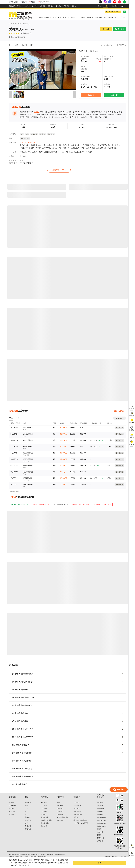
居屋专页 (28, 830)
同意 (122, 864)
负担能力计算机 (46, 824)
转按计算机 (45, 827)
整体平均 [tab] (83, 51)
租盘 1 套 (114, 95)
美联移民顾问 (101, 824)
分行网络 (44, 812)
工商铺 (19, 6)
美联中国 (100, 815)
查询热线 (44, 815)
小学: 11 (23, 143)
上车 (27, 812)
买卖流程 (28, 833)
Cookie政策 (43, 865)
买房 (27, 809)
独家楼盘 (28, 824)
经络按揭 (100, 836)
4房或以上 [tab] (94, 51)
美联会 (74, 6)
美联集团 (12, 6)
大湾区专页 (77, 809)
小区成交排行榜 (63, 821)
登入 (100, 6)
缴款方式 (44, 830)
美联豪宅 (28, 821)
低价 (27, 818)
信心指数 (60, 809)
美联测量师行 (101, 830)
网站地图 (12, 818)
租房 (27, 827)
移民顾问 (51, 6)
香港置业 (100, 833)
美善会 (76, 821)
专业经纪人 (45, 809)
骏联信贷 (100, 845)
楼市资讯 (76, 812)
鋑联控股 (100, 809)
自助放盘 (44, 806)
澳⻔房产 (34, 6)
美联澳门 (100, 818)
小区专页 (18, 24)
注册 (106, 6)
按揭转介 (59, 6)
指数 (59, 806)
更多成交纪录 (119, 410)
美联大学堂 (101, 842)
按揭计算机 (45, 821)
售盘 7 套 (91, 95)
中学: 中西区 (33, 143)
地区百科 (60, 824)
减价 (27, 815)
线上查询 (120, 29)
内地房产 (26, 6)
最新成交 (60, 812)
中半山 (36, 112)
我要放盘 (119, 856)
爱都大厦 (26, 24)
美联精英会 (77, 815)
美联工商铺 (101, 812)
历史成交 (106, 29)
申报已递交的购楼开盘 (81, 827)
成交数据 (60, 818)
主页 (11, 24)
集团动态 (12, 812)
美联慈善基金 (78, 818)
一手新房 (28, 806)
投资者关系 (13, 809)
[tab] (11, 418)
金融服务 (43, 6)
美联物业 (100, 806)
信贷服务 (67, 6)
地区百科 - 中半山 (68, 170)
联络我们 (44, 818)
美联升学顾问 (101, 827)
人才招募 (12, 815)
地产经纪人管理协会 (80, 824)
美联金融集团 (101, 821)
